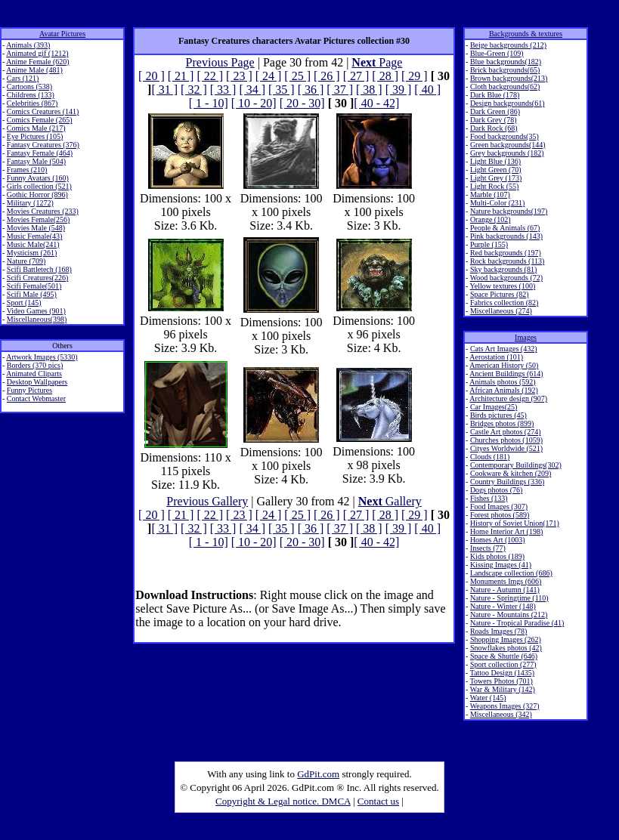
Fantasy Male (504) (36, 161)
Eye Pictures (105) (35, 136)
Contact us (378, 801)
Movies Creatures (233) (43, 211)
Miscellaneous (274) (501, 311)
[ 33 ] (223, 90)
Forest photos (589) (500, 515)
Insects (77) (488, 548)
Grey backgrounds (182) (507, 153)
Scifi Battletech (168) (39, 269)
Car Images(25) (494, 407)
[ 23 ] (239, 76)
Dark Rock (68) (494, 128)
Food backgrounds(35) (504, 136)
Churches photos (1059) (506, 440)
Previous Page (220, 62)
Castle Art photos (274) (506, 432)
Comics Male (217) (36, 128)
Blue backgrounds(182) (506, 62)
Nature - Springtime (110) (509, 598)
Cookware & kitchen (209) (511, 473)
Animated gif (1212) (37, 53)
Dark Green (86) (495, 111)
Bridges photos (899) (502, 423)
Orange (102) (491, 219)
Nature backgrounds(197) (509, 211)
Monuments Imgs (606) (506, 581)
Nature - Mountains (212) (509, 615)
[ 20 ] (152, 76)
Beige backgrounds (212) (508, 45)
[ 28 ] (385, 76)
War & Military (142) (503, 689)
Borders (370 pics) (35, 365)
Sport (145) (24, 303)
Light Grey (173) (496, 178)
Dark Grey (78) (494, 120)
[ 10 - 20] (254, 103)
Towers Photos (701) (501, 681)
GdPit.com (318, 774)
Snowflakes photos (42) (506, 648)
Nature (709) (26, 261)
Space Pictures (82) (500, 294)
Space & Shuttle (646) (504, 656)
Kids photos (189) (497, 556)
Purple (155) (489, 244)
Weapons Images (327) (505, 706)
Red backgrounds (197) (506, 253)
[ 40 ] (427, 90)
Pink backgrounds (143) (506, 236)
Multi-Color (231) (498, 203)
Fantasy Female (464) (40, 153)
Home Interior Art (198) (506, 531)
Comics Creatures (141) (43, 111)
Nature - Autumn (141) (505, 590)
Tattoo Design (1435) (502, 673)
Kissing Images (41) (501, 565)
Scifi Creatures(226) (37, 278)
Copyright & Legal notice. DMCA (283, 801)
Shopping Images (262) (506, 639)
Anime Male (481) (34, 70)
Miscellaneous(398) (37, 319)
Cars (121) (23, 78)
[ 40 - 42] (376, 103)
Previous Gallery (207, 501)
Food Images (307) (499, 506)
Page (377, 62)
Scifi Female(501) (34, 286)
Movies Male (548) (36, 228)
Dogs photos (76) (496, 490)
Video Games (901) (36, 311)
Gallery (390, 501)
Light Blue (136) (495, 161)
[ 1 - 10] (209, 103)
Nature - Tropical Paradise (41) (517, 623)
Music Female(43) (35, 236)
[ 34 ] (252, 90)
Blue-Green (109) (497, 53)
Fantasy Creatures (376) (43, 145)
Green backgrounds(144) (508, 145)
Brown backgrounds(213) (509, 78)
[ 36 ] (311, 90)
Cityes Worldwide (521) (506, 448)
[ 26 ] (327, 76)
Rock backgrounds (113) (508, 261)
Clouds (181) (490, 457)
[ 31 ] (164, 90)
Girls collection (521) (39, 186)
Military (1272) (30, 203)
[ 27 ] (356, 76)
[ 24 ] (269, 76)
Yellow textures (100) (503, 286)
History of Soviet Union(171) (515, 523)
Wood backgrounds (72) (506, 278)
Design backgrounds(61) (508, 103)
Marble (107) (490, 195)
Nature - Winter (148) (503, 606)
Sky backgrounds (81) (503, 269)
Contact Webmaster (36, 398)
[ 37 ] (340, 90)
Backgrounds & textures (526, 34)
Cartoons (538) (29, 86)
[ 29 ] (415, 76)
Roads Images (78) (499, 631)
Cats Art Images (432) (504, 349)
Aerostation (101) (496, 357)
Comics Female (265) (40, 120)
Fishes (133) (489, 498)
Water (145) (488, 698)
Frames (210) (27, 170)
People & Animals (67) (505, 228)
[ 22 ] (210, 76)
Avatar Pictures (62, 34)
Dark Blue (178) (495, 95)
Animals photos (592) (502, 382)
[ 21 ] (181, 76)
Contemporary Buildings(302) (516, 465)
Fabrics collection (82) (504, 303)
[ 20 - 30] (302, 103)
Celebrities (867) (32, 103)
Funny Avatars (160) (38, 178)
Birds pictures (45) (498, 415)
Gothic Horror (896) (37, 195)
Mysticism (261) (32, 253)
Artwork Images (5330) (42, 357)
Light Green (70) (496, 170)
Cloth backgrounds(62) (505, 86)
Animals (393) (28, 45)
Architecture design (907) (508, 398)
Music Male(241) (33, 244)
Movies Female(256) (39, 219)
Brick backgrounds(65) (505, 70)
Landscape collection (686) (511, 573)
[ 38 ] (369, 90)
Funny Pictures (29, 390)
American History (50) (504, 365)
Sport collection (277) (503, 664)
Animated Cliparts (34, 374)
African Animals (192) (504, 390)
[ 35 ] (282, 90)
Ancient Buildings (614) (506, 374)
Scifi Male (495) (32, 294)
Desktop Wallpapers (37, 382)
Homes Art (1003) (498, 540)
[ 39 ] (399, 90)
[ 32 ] (194, 90)
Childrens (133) (31, 95)
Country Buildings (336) (507, 482)
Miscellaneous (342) (501, 714)
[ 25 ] (297, 76)
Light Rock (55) (494, 186)
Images (526, 337)
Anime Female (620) (37, 62)
